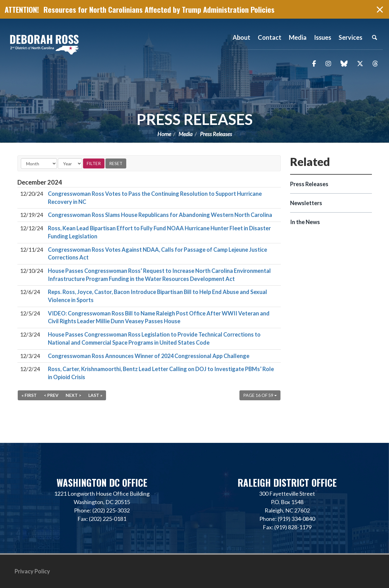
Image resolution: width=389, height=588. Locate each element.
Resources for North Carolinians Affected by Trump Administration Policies (159, 9)
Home (164, 134)
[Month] (39, 163)
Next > (73, 395)
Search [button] (374, 37)
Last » (95, 395)
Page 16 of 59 (260, 395)
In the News (305, 222)
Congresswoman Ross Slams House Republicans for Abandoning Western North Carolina (160, 215)
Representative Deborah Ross (44, 44)
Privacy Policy (32, 571)
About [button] (241, 37)
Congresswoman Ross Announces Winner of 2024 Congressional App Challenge (149, 356)
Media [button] (298, 37)
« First (29, 395)
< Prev (51, 395)
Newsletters (306, 203)
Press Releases (195, 119)
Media (185, 134)
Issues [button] (323, 37)
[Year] (70, 163)
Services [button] (350, 37)
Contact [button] (270, 37)
